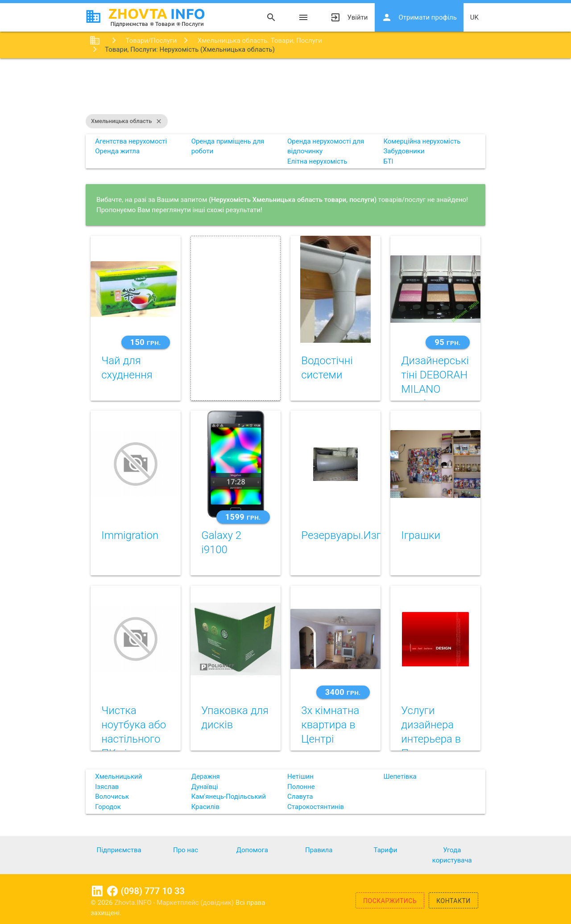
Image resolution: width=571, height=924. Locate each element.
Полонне (301, 787)
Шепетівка (400, 776)
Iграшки (421, 535)
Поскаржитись (390, 901)
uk (474, 17)
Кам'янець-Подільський (229, 797)
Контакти (453, 901)
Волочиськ (112, 797)
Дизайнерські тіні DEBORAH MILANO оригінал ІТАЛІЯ (435, 389)
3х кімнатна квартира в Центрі (330, 725)
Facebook (112, 891)
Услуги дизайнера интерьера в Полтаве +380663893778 (440, 739)
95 (447, 342)
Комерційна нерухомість (422, 141)
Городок (108, 807)
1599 (243, 517)
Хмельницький (118, 776)
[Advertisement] (285, 87)
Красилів (205, 807)
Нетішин (300, 776)
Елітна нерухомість (317, 161)
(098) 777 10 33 (153, 891)
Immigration (130, 535)
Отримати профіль (419, 17)
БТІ (388, 161)
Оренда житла (117, 151)
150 (146, 342)
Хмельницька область (127, 121)
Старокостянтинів (316, 807)
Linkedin (97, 891)
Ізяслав (107, 787)
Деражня (206, 776)
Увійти (349, 17)
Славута (300, 797)
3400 (343, 692)
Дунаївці (205, 787)
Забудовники (404, 151)
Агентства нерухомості (131, 141)
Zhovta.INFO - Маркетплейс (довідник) (175, 903)
